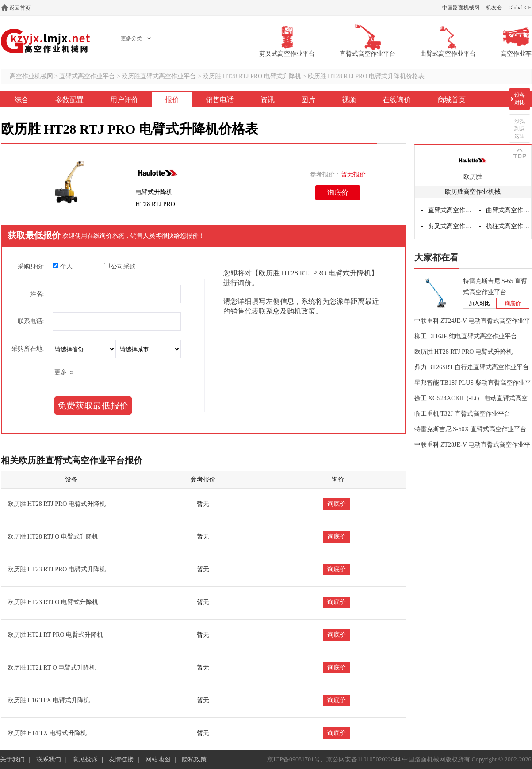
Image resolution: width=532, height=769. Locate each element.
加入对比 (479, 303)
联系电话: (31, 321)
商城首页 (452, 100)
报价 (172, 100)
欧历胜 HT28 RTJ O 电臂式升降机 (53, 537)
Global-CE (520, 8)
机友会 (494, 8)
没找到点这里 (520, 129)
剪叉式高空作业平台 (451, 226)
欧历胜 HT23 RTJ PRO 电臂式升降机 (57, 569)
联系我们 (49, 759)
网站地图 (158, 759)
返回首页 (20, 8)
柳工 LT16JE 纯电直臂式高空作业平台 (466, 336)
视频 (349, 100)
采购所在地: (28, 349)
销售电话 (220, 100)
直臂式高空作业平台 (87, 76)
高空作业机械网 (46, 41)
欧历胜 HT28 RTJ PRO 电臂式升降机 (252, 76)
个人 (63, 266)
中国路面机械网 (461, 8)
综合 (22, 100)
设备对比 (520, 99)
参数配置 (69, 100)
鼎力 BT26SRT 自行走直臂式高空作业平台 (472, 367)
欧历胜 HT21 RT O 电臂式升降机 (52, 668)
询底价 (338, 193)
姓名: (37, 294)
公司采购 (120, 266)
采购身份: (31, 266)
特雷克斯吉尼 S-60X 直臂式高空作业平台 (471, 429)
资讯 (268, 100)
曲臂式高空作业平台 (509, 210)
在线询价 (397, 100)
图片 (308, 100)
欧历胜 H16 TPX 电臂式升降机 (49, 700)
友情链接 (121, 759)
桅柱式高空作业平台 (509, 226)
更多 (61, 372)
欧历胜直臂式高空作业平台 (159, 76)
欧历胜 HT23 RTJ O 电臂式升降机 (53, 602)
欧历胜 (473, 177)
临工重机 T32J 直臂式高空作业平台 (462, 414)
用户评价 (124, 100)
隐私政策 (194, 759)
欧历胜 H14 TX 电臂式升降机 (47, 733)
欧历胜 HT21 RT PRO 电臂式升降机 (55, 635)
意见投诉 (85, 759)
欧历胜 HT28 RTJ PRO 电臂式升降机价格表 (366, 76)
